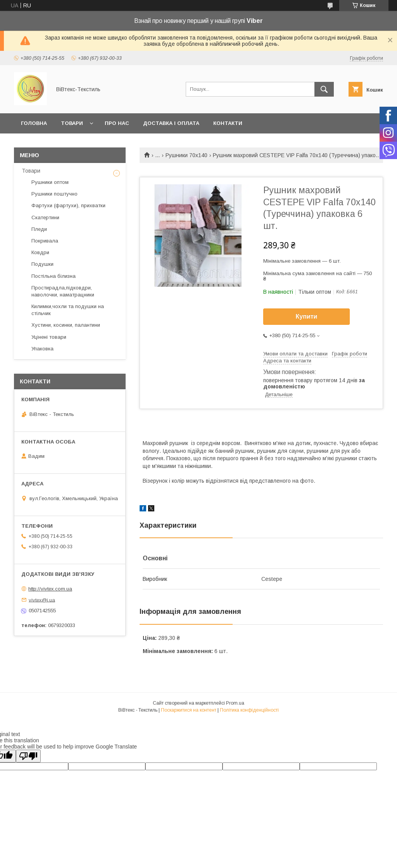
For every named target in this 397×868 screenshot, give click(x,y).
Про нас (117, 123)
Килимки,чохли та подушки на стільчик (68, 310)
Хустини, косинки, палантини (66, 325)
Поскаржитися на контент (189, 710)
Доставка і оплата (171, 123)
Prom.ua (235, 703)
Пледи (39, 229)
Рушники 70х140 (186, 155)
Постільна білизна (54, 276)
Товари (72, 123)
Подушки (42, 264)
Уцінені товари (49, 337)
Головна (34, 123)
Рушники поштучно (54, 194)
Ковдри (40, 252)
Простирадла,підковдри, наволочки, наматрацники (63, 291)
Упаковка (42, 349)
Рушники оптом (50, 182)
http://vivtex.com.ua (50, 589)
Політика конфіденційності (249, 710)
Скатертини (45, 217)
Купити (307, 316)
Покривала (45, 241)
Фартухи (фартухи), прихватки (68, 205)
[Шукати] (324, 89)
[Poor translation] (28, 756)
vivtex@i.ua (42, 600)
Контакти (228, 123)
